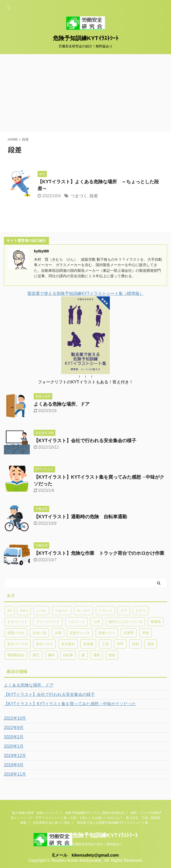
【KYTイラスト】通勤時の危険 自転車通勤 (80, 517)
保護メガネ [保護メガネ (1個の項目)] (16, 633)
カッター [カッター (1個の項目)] (83, 611)
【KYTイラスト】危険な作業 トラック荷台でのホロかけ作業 (99, 553)
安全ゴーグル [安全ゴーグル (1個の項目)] (18, 644)
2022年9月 (14, 728)
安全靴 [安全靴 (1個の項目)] (88, 644)
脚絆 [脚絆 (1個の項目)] (51, 655)
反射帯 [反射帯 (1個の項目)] (129, 633)
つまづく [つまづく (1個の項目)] (62, 611)
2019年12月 (15, 756)
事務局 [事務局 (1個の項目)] (156, 622)
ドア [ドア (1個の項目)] (124, 611)
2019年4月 (14, 765)
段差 (94, 196)
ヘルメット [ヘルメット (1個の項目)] (77, 622)
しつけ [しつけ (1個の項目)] (41, 611)
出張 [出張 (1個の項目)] (58, 633)
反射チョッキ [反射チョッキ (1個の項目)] (80, 633)
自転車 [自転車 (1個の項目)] (68, 655)
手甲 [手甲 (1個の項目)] (120, 644)
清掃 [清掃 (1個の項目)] (151, 644)
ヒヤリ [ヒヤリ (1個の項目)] (141, 611)
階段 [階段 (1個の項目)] (112, 655)
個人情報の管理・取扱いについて (35, 813)
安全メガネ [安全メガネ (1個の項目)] (44, 644)
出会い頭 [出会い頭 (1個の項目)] (39, 633)
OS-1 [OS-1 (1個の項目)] (24, 611)
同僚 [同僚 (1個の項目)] (146, 633)
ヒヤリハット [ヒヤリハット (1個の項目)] (18, 622)
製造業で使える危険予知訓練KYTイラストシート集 (113, 823)
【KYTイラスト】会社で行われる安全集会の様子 (85, 441)
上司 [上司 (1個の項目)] (97, 622)
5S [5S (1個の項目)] (10, 611)
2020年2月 (14, 737)
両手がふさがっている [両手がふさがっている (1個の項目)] (125, 622)
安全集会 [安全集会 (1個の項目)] (68, 644)
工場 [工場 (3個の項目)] (105, 644)
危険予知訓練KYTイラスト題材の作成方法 (94, 813)
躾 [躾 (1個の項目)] (83, 655)
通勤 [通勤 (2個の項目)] (97, 655)
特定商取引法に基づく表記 (52, 823)
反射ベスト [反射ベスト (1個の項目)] (107, 633)
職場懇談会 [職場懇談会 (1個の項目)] (16, 655)
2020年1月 (14, 746)
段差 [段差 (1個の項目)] (136, 644)
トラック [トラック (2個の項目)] (105, 611)
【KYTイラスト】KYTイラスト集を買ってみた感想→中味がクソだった (70, 704)
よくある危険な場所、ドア (62, 404)
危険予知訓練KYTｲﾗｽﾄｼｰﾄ (86, 38)
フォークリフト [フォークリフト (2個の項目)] (48, 622)
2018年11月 (15, 774)
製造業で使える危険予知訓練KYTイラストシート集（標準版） (85, 293)
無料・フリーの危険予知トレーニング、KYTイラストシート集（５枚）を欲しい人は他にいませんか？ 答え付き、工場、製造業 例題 (87, 818)
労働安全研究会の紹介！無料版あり (97, 844)
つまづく (79, 196)
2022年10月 (15, 718)
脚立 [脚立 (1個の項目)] (36, 655)
